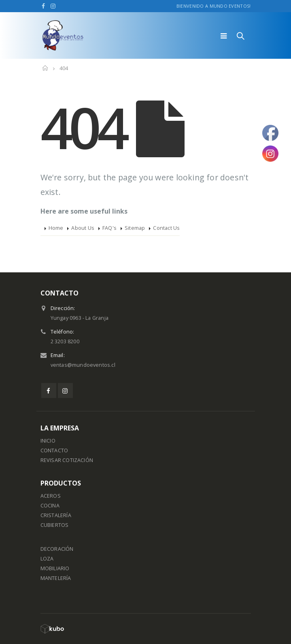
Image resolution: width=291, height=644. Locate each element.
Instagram (65, 390)
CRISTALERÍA (56, 515)
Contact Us (166, 228)
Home (56, 228)
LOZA (47, 559)
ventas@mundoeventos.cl (83, 365)
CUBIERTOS (55, 525)
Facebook (49, 390)
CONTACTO (54, 450)
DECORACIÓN (57, 549)
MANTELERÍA (56, 578)
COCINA (50, 506)
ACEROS (51, 496)
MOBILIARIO (55, 568)
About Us (83, 228)
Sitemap (135, 228)
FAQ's (109, 228)
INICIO (48, 441)
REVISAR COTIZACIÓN (67, 460)
